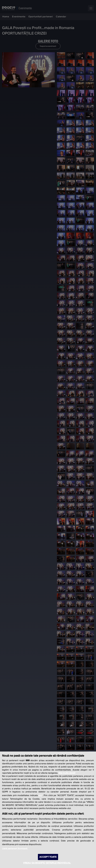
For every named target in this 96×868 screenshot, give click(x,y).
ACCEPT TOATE (48, 857)
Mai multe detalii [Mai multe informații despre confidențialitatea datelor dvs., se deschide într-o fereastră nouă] (67, 773)
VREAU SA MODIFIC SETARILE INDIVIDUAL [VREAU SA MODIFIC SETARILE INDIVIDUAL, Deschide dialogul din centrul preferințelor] (47, 863)
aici (41, 795)
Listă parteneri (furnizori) (15, 849)
